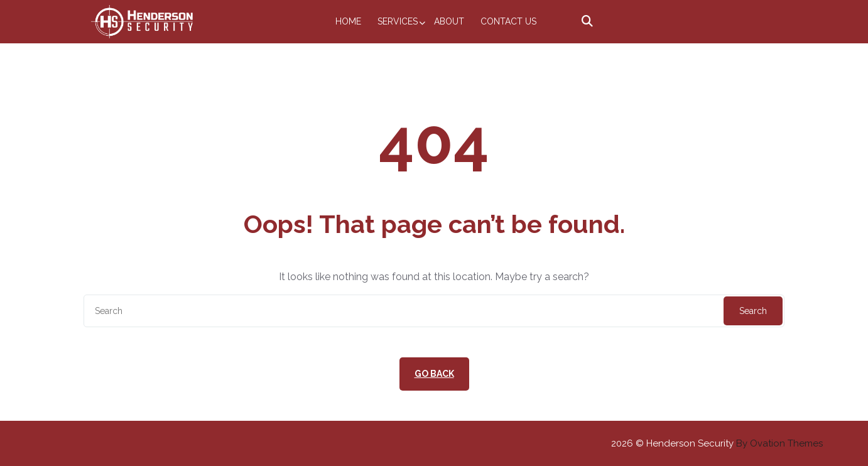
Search (753, 311)
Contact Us (508, 21)
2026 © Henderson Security (717, 443)
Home (348, 21)
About (449, 21)
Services (398, 21)
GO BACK (434, 374)
